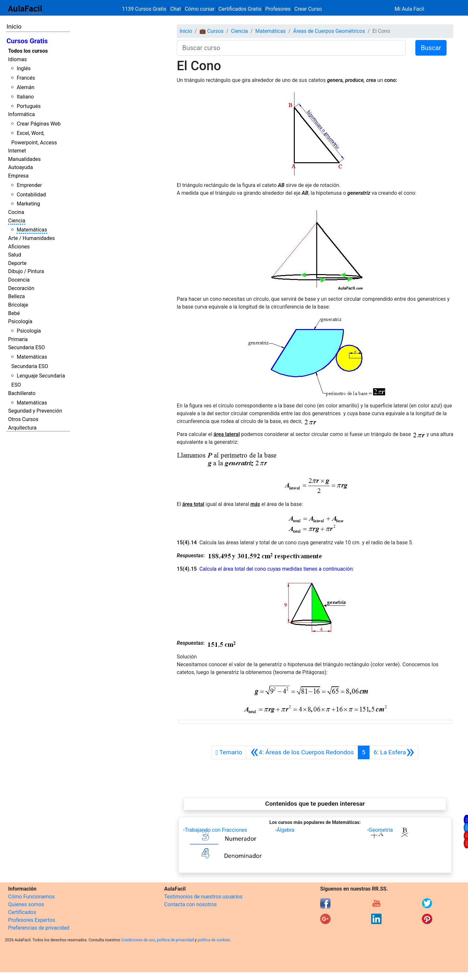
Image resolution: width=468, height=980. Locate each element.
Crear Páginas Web (39, 124)
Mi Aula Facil (409, 9)
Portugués (29, 106)
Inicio (14, 26)
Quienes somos (26, 904)
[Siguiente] (394, 752)
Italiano (25, 97)
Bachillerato (22, 393)
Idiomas (17, 59)
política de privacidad (175, 940)
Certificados (22, 912)
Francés (26, 78)
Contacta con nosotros (190, 904)
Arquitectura (22, 428)
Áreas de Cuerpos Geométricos (329, 31)
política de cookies (214, 940)
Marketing (28, 204)
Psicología (20, 321)
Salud (15, 255)
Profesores (278, 9)
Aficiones (19, 247)
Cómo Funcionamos (31, 897)
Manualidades (24, 159)
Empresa (18, 176)
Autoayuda (20, 167)
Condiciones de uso (138, 940)
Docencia (19, 280)
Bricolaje (18, 305)
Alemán (25, 87)
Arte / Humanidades (32, 238)
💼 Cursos (212, 31)
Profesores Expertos (32, 920)
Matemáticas (32, 230)
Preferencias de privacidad (39, 928)
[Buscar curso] (291, 48)
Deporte (17, 263)
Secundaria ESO (26, 347)
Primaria (18, 339)
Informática (21, 114)
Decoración (21, 288)
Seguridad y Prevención (35, 411)
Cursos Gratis (27, 41)
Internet (17, 151)
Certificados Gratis (240, 9)
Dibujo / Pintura (26, 271)
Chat (176, 9)
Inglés (24, 68)
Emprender (29, 185)
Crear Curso (308, 9)
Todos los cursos (28, 51)
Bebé (14, 313)
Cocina (16, 212)
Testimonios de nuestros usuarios (203, 897)
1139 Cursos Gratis (145, 9)
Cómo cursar (200, 9)
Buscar (431, 48)
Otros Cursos (23, 419)
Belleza (16, 296)
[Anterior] (302, 752)
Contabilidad (31, 195)
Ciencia (17, 221)
